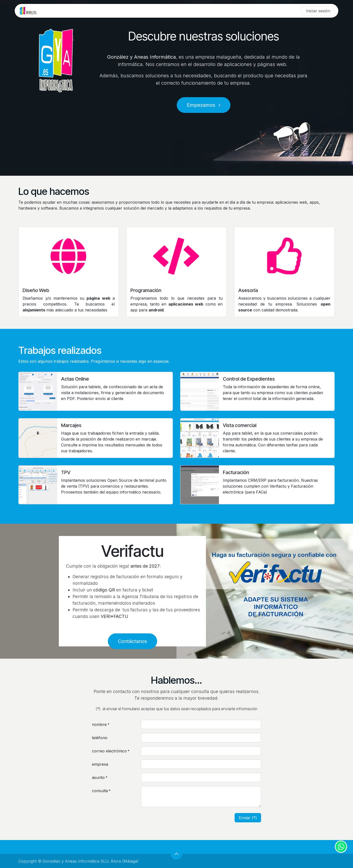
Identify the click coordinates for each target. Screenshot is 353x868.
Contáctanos (132, 641)
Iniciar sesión (318, 11)
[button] (176, 854)
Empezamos (204, 105)
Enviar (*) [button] (248, 818)
